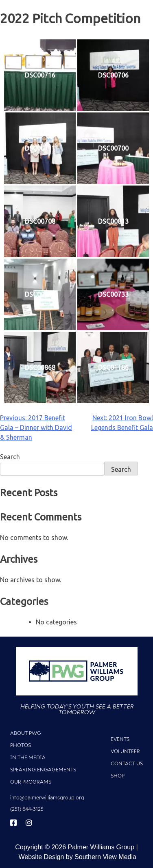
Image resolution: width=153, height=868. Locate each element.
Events (120, 739)
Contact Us (127, 763)
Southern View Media (105, 857)
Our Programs (31, 782)
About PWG (26, 733)
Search (10, 457)
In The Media (28, 757)
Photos (21, 745)
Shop (118, 776)
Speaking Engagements (43, 770)
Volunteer (125, 751)
